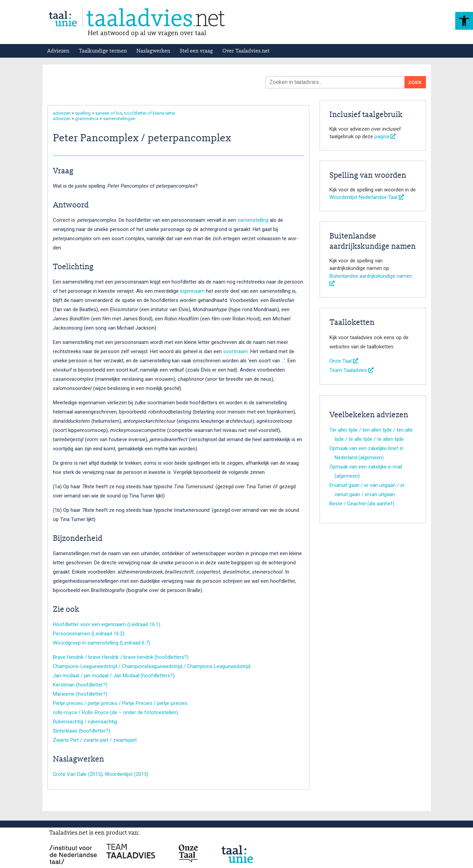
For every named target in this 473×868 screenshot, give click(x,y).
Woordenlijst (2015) (127, 774)
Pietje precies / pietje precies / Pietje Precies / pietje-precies (120, 703)
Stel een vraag (196, 51)
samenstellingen (119, 119)
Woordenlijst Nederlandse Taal (367, 197)
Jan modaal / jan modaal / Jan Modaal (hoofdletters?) (114, 676)
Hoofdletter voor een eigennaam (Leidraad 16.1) (107, 624)
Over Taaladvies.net (246, 51)
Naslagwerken (153, 51)
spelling (83, 113)
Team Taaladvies (351, 370)
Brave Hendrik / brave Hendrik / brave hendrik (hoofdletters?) (121, 657)
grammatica (87, 119)
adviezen (62, 113)
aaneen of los (109, 113)
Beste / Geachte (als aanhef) (362, 504)
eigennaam (192, 291)
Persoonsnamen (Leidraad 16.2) (89, 634)
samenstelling (253, 220)
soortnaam (235, 351)
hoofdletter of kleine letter (150, 113)
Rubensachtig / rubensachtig (85, 722)
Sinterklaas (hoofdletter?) (82, 731)
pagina (385, 136)
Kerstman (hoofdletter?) (80, 685)
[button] (464, 21)
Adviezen (58, 51)
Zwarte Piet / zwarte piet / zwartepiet (95, 740)
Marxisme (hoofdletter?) (80, 694)
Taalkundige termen (103, 51)
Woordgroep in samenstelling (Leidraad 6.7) (101, 643)
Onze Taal (344, 361)
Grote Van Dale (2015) (78, 774)
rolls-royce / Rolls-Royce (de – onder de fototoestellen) (115, 712)
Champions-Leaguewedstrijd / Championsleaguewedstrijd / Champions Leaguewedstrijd (152, 666)
